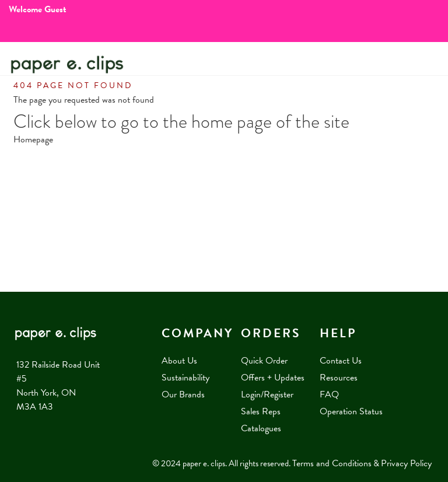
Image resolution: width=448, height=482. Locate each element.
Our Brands (183, 394)
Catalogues (261, 428)
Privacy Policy (406, 463)
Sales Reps (261, 411)
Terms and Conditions (332, 463)
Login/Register (267, 394)
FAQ (329, 394)
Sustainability (185, 378)
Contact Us (341, 361)
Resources (339, 378)
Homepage (33, 139)
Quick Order (264, 361)
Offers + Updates (273, 378)
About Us (179, 361)
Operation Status (351, 411)
